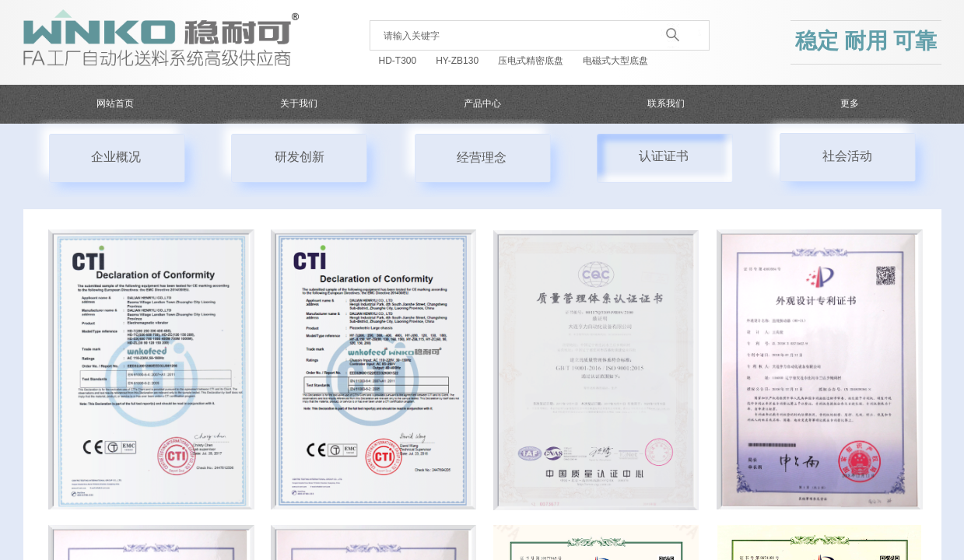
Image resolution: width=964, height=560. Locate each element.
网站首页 (115, 103)
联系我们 (666, 103)
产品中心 (482, 103)
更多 (850, 103)
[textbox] (517, 36)
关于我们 (299, 103)
